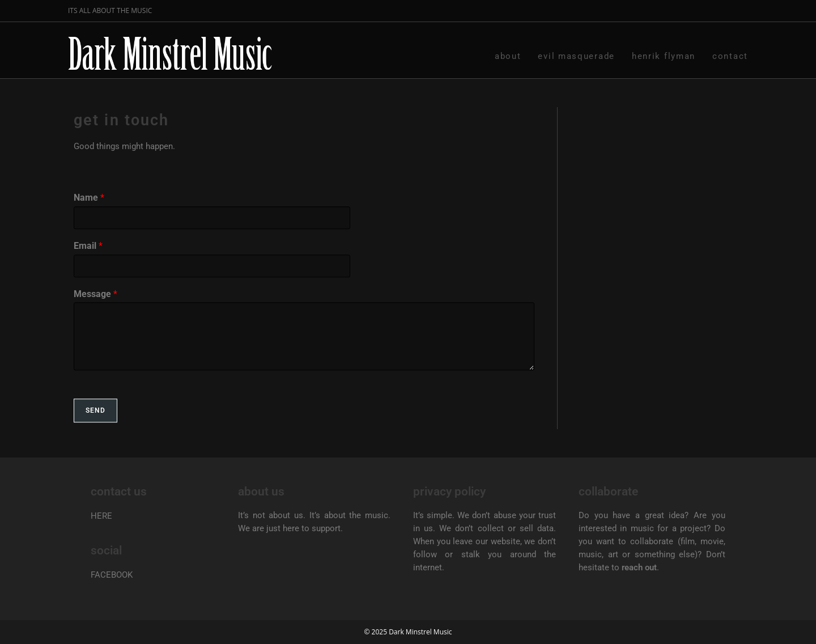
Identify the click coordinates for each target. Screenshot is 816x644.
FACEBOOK (112, 575)
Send (95, 427)
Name (89, 214)
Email (88, 262)
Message (95, 310)
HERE (101, 516)
